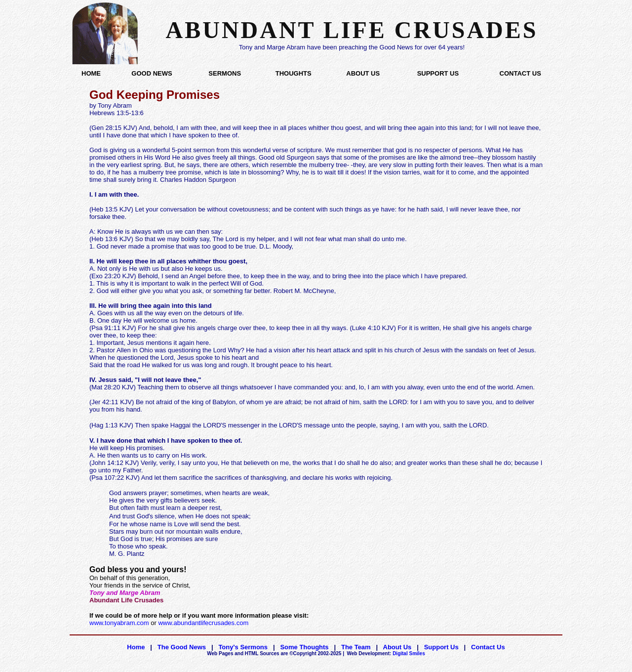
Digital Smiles (386, 653)
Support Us (441, 647)
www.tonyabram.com (119, 623)
